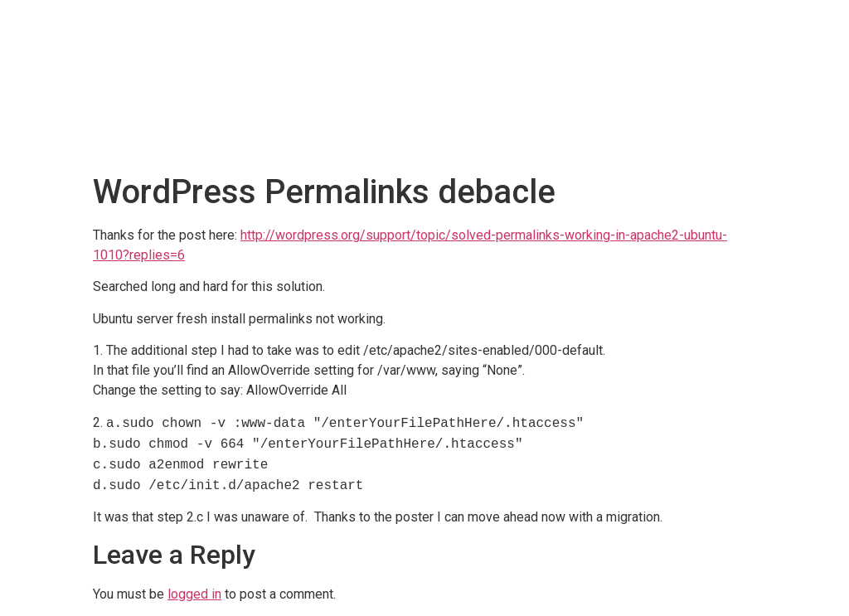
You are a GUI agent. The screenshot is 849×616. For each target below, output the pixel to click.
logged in (194, 594)
